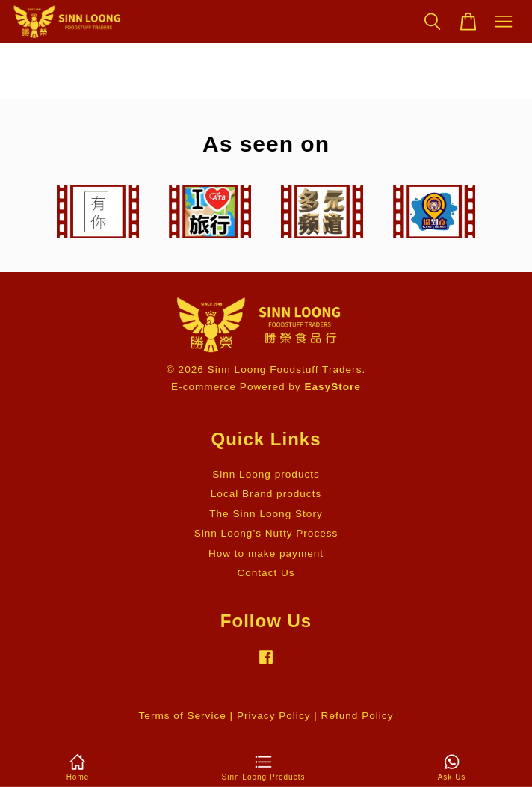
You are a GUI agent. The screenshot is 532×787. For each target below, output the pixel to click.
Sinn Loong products (266, 474)
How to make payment (266, 553)
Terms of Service (183, 716)
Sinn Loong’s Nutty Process (266, 533)
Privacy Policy (274, 716)
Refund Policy (358, 716)
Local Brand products (266, 494)
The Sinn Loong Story (266, 514)
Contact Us (266, 573)
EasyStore (332, 387)
